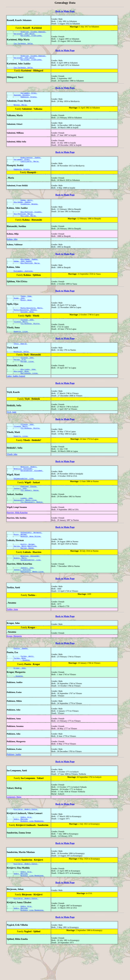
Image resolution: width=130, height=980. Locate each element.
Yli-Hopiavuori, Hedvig (32, 524)
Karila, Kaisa (27, 572)
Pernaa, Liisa (27, 377)
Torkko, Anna (12, 636)
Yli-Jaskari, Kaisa (30, 511)
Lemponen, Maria (14, 826)
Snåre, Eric (27, 847)
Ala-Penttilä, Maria (24, 222)
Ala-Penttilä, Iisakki (31, 219)
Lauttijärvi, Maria (30, 167)
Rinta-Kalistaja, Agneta (26, 322)
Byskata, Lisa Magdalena (32, 851)
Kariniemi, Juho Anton (25, 34)
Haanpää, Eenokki (22, 99)
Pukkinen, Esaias (29, 507)
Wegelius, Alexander (24, 488)
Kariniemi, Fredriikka (31, 37)
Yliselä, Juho (27, 332)
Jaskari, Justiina (23, 596)
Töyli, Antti (11, 429)
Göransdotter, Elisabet (32, 490)
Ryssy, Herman (21, 557)
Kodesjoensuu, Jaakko (31, 162)
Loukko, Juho (27, 519)
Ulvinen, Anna (27, 324)
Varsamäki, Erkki (29, 96)
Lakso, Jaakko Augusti (16, 393)
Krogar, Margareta (14, 663)
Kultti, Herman (28, 568)
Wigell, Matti (21, 583)
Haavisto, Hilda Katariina (17, 535)
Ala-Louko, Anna (22, 388)
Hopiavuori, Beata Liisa (26, 522)
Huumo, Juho (20, 309)
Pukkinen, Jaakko (14, 783)
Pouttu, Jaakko (21, 675)
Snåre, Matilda (21, 849)
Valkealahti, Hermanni (31, 555)
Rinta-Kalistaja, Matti (32, 319)
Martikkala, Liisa (29, 390)
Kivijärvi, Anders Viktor (26, 839)
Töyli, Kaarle (21, 358)
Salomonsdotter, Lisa (24, 498)
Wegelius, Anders (29, 485)
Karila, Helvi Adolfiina (26, 570)
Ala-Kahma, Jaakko (23, 209)
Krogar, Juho (20, 697)
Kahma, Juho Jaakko (23, 270)
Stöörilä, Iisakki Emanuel (33, 32)
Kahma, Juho (12, 248)
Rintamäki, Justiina (24, 281)
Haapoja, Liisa (21, 345)
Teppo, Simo (27, 306)
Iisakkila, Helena (29, 211)
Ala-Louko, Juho (29, 385)
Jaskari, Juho (21, 509)
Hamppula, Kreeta (29, 101)
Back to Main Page (65, 11)
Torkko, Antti (27, 684)
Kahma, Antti (27, 207)
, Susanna (26, 688)
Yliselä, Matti (21, 335)
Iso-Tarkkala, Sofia (24, 45)
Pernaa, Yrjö (20, 375)
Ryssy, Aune (27, 311)
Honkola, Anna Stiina (31, 560)
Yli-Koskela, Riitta (30, 337)
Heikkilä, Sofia (22, 366)
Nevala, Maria (21, 109)
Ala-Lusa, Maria (29, 224)
